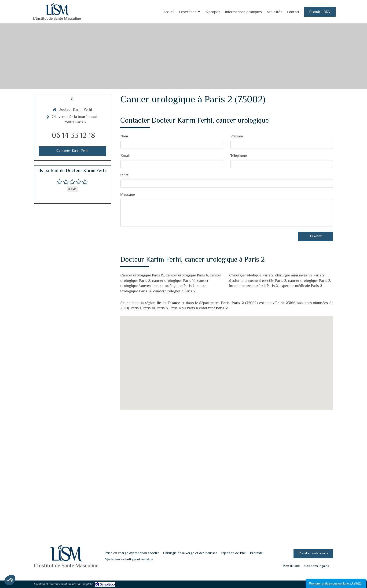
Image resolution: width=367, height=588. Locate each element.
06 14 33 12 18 (73, 136)
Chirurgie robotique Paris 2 (251, 276)
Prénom (237, 137)
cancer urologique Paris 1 (173, 286)
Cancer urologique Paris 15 (142, 276)
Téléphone (239, 156)
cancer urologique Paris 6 (187, 276)
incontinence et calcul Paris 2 (253, 286)
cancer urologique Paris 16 (174, 281)
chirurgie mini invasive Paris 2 (300, 276)
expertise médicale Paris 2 (301, 286)
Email (125, 156)
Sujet (124, 176)
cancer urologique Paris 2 (174, 292)
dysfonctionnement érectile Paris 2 (258, 281)
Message (128, 195)
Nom (124, 137)
